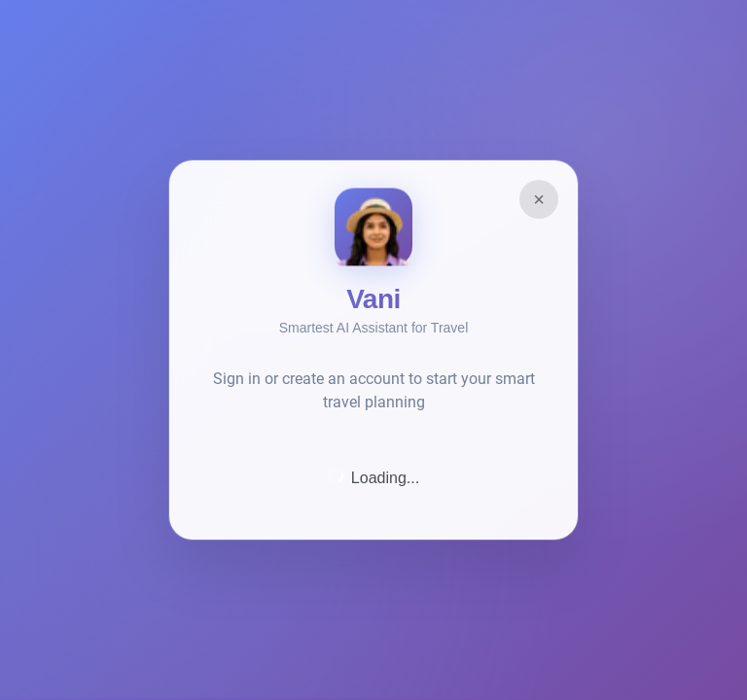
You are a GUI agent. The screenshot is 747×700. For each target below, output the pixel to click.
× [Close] (539, 199)
